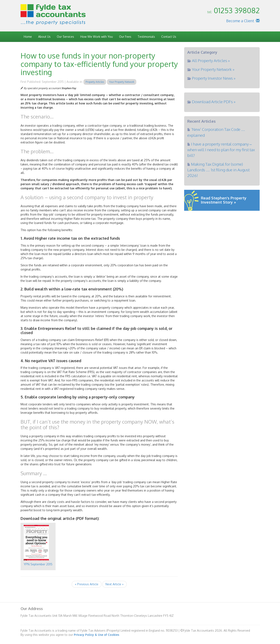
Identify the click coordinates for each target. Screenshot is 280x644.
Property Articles (95, 82)
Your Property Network (122, 82)
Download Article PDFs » (214, 101)
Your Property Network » (213, 69)
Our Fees (125, 37)
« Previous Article (87, 584)
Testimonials (146, 37)
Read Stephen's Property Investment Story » (224, 200)
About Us (44, 37)
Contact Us (169, 37)
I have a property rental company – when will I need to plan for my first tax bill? (221, 150)
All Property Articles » (211, 60)
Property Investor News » (214, 78)
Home (28, 37)
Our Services (65, 37)
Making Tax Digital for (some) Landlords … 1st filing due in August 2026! (218, 170)
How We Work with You (97, 37)
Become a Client (240, 21)
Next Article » (115, 584)
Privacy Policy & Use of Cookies (96, 635)
